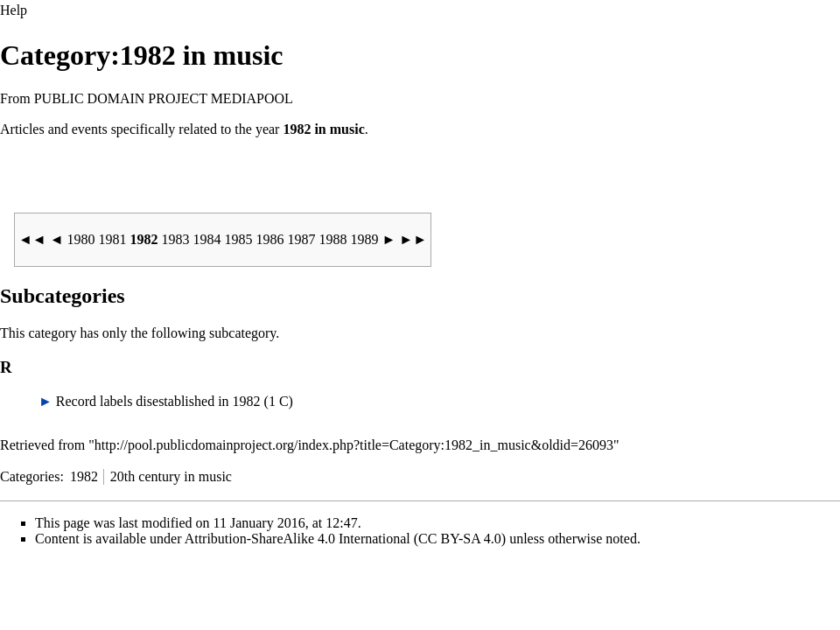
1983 (178, 239)
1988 (335, 239)
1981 (115, 239)
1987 (304, 239)
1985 (241, 239)
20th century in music (171, 476)
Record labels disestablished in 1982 (158, 401)
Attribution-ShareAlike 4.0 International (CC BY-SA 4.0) (346, 539)
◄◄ (34, 239)
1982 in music (323, 129)
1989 (367, 239)
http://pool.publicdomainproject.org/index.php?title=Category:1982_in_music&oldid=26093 (354, 445)
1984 (209, 239)
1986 (272, 239)
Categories (30, 476)
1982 (84, 476)
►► (413, 239)
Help (14, 10)
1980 (83, 239)
